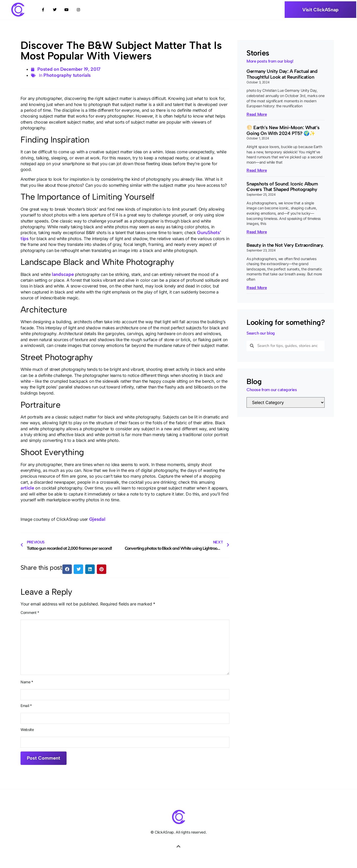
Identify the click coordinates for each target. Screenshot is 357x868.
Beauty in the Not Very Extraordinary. (285, 245)
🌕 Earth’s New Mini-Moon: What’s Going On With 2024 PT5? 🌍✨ (283, 130)
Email (26, 706)
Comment (30, 613)
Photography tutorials (67, 75)
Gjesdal (97, 519)
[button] (67, 569)
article (27, 488)
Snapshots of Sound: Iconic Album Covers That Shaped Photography (282, 187)
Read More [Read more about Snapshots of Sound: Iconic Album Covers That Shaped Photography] (257, 232)
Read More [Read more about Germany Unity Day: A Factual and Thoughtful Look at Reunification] (257, 114)
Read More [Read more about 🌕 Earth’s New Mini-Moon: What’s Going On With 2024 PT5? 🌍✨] (257, 170)
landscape (63, 274)
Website (27, 730)
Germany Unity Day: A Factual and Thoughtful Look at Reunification (282, 74)
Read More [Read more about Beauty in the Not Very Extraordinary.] (257, 287)
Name (27, 682)
